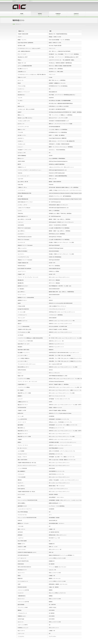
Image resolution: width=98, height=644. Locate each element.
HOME (14, 24)
